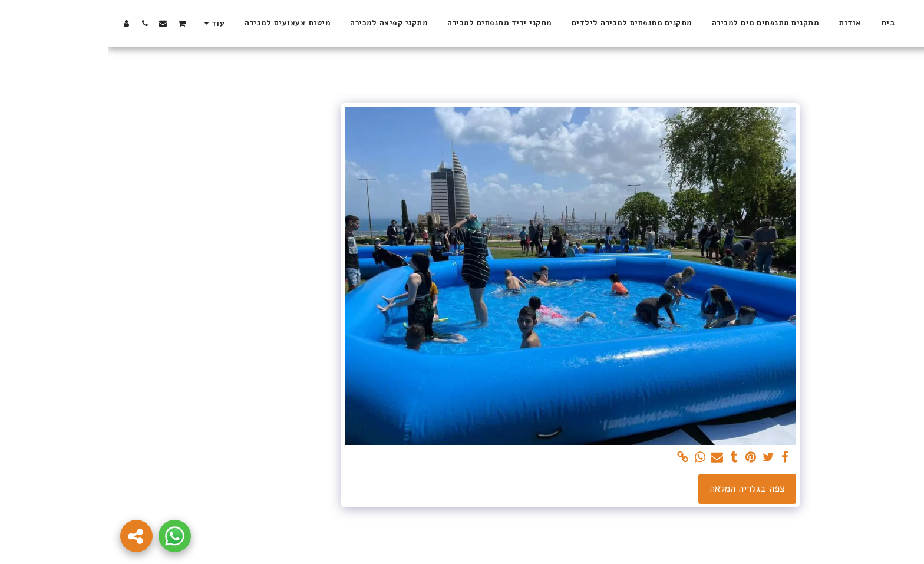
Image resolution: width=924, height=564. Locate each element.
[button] (73, 23)
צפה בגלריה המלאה (639, 488)
